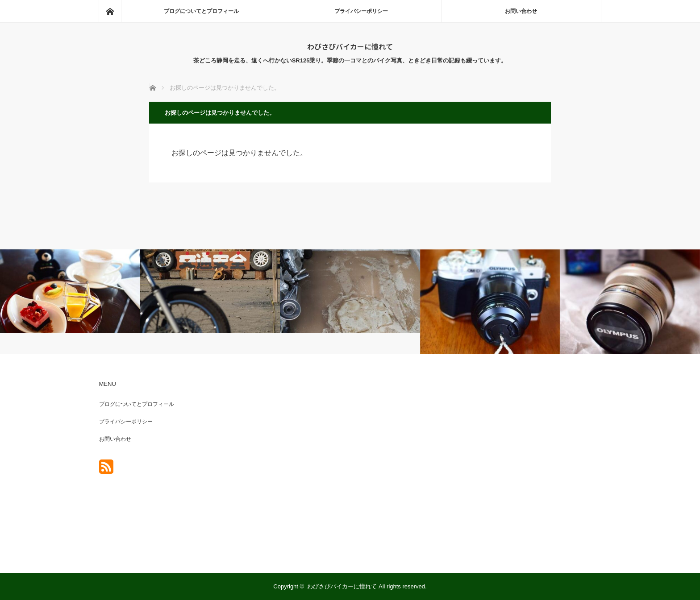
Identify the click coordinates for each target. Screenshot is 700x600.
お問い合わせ (521, 11)
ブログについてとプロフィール (201, 11)
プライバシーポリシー (361, 11)
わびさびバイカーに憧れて (350, 46)
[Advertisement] (511, 465)
